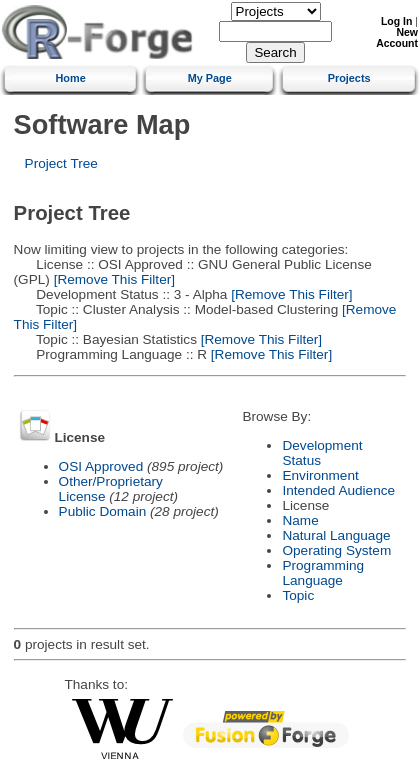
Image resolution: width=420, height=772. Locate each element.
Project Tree (61, 163)
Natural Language (336, 535)
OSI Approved (101, 466)
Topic (298, 595)
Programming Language (323, 573)
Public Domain (103, 511)
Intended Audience (338, 490)
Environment (320, 475)
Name (300, 520)
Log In (396, 21)
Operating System (336, 550)
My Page (210, 78)
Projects (349, 78)
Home (71, 78)
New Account (397, 38)
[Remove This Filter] (112, 279)
